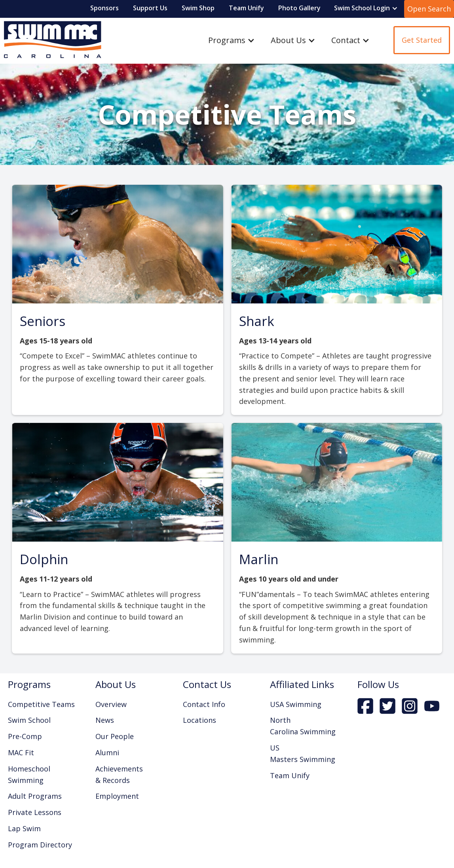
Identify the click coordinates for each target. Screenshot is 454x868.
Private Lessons (35, 812)
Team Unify (246, 8)
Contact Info (204, 704)
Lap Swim (24, 828)
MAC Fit (21, 752)
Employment (117, 796)
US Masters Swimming (303, 753)
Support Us (150, 8)
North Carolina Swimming (303, 726)
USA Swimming (296, 704)
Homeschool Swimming (29, 774)
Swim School (29, 720)
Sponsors (104, 8)
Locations (199, 720)
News (105, 720)
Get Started (422, 40)
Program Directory (40, 845)
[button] (366, 8)
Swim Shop (198, 8)
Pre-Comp (25, 736)
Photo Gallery (299, 8)
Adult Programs (35, 796)
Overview (111, 704)
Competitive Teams (41, 704)
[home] (51, 40)
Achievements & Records (119, 774)
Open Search (429, 9)
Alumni (107, 752)
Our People (115, 736)
